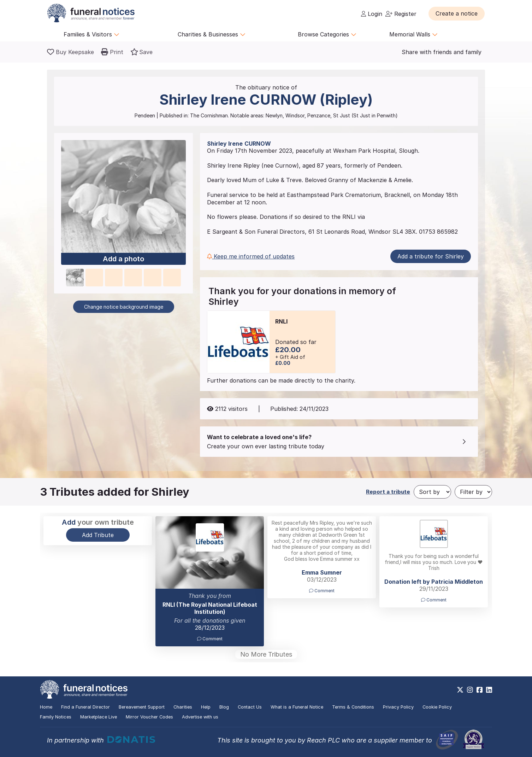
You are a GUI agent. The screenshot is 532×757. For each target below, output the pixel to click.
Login (372, 14)
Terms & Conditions (353, 707)
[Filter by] (473, 492)
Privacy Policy (398, 707)
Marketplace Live (99, 717)
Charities (183, 707)
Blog (224, 707)
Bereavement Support (142, 707)
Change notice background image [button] (124, 307)
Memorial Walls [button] (413, 34)
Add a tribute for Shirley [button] (431, 256)
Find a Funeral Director (85, 707)
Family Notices (56, 717)
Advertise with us (200, 717)
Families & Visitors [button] (91, 34)
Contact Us (250, 707)
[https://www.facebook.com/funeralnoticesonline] (480, 690)
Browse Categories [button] (327, 34)
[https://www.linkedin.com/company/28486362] (489, 690)
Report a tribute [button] (388, 492)
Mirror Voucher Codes (149, 717)
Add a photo (123, 259)
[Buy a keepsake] (70, 52)
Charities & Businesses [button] (212, 34)
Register (401, 14)
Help (206, 707)
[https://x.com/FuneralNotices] (460, 690)
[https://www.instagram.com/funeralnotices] (470, 690)
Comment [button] (210, 639)
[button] (457, 13)
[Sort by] (432, 492)
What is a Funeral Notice (297, 707)
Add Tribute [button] (98, 535)
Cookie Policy (437, 707)
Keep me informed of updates (251, 256)
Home (46, 707)
